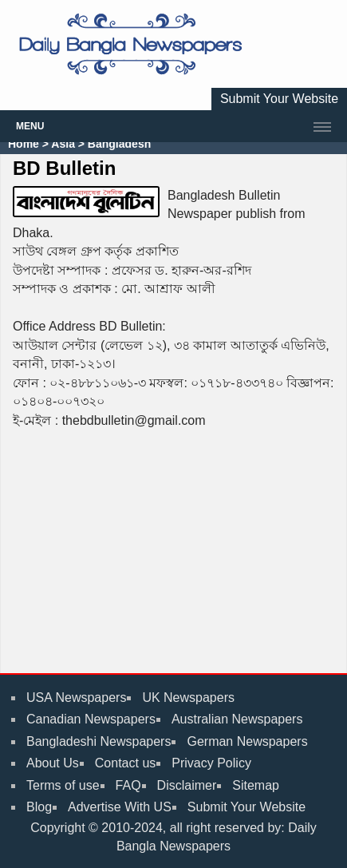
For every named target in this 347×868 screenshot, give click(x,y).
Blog (39, 807)
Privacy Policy (211, 763)
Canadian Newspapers (91, 719)
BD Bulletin (64, 168)
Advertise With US (120, 807)
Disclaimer (187, 785)
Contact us (125, 763)
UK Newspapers (188, 698)
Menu (30, 126)
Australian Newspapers (237, 719)
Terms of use (63, 785)
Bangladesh (118, 144)
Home (24, 144)
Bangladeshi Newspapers (99, 741)
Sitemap (256, 785)
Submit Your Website (279, 99)
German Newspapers (247, 741)
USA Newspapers (76, 698)
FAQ (128, 785)
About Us (53, 763)
